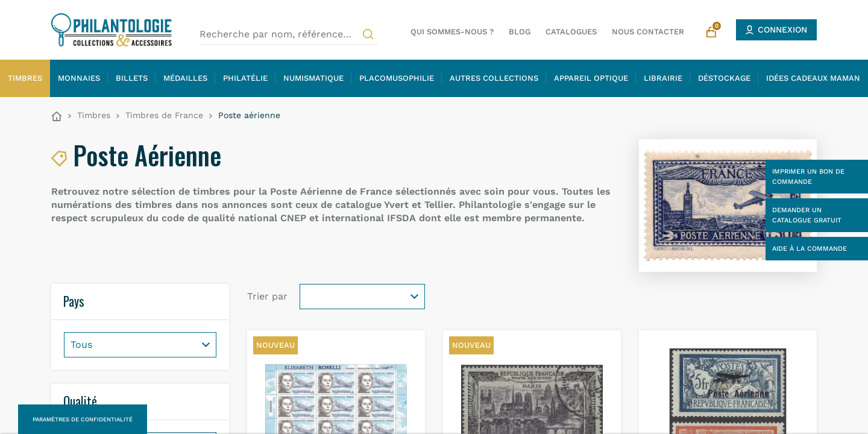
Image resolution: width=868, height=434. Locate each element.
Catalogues (571, 32)
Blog (520, 32)
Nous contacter (648, 32)
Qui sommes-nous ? (452, 32)
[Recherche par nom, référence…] (288, 34)
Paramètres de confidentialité (83, 419)
